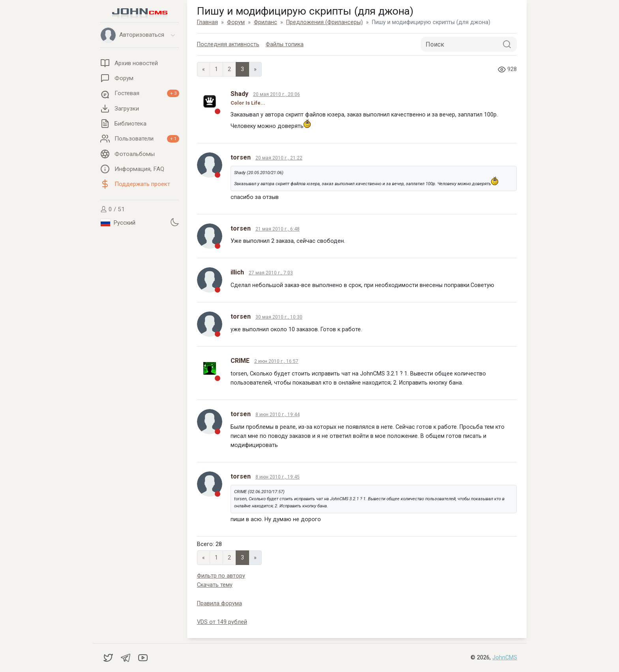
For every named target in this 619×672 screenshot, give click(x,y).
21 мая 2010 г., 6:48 (278, 229)
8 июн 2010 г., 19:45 (278, 477)
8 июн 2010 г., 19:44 (278, 415)
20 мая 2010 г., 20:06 (277, 94)
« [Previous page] (204, 69)
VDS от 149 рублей (222, 622)
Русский (118, 223)
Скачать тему (215, 585)
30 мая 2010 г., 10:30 (279, 317)
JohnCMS (505, 658)
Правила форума (219, 603)
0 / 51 (113, 209)
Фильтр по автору (221, 576)
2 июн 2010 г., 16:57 (276, 361)
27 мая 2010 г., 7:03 (271, 273)
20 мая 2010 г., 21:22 (279, 158)
